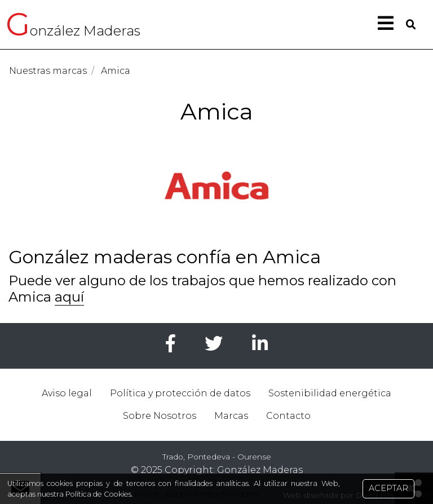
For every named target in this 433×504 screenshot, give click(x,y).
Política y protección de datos (180, 393)
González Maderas (260, 470)
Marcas (231, 416)
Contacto (288, 416)
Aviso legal (67, 393)
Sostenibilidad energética (330, 393)
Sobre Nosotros (160, 416)
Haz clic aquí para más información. (196, 494)
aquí (69, 297)
